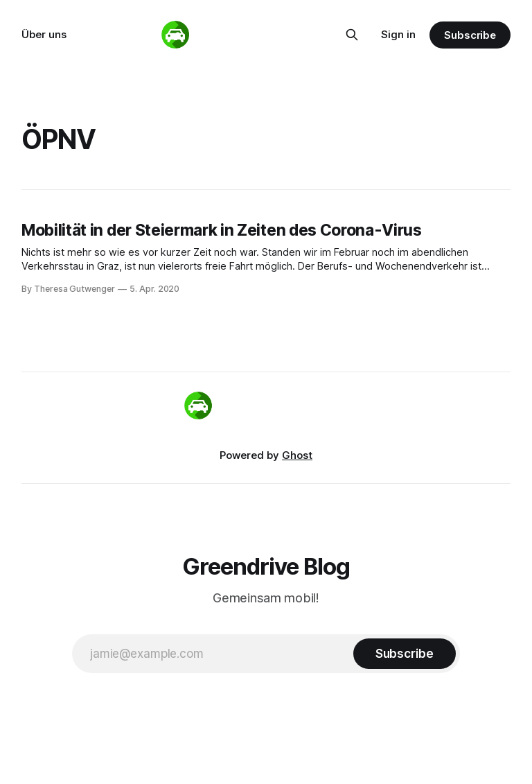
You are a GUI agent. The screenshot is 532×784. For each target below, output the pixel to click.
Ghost (297, 455)
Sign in (398, 34)
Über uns (44, 34)
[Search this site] (352, 35)
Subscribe (470, 35)
